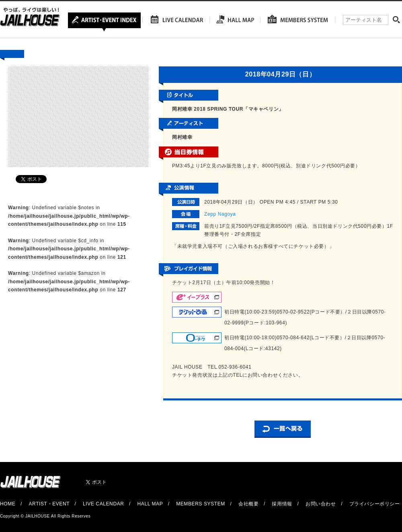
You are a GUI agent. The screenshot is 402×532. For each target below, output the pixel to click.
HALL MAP (150, 504)
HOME (8, 504)
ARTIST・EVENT (49, 504)
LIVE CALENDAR (104, 504)
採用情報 (282, 504)
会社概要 (248, 504)
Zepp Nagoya (220, 214)
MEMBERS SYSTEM (201, 504)
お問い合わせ (321, 504)
